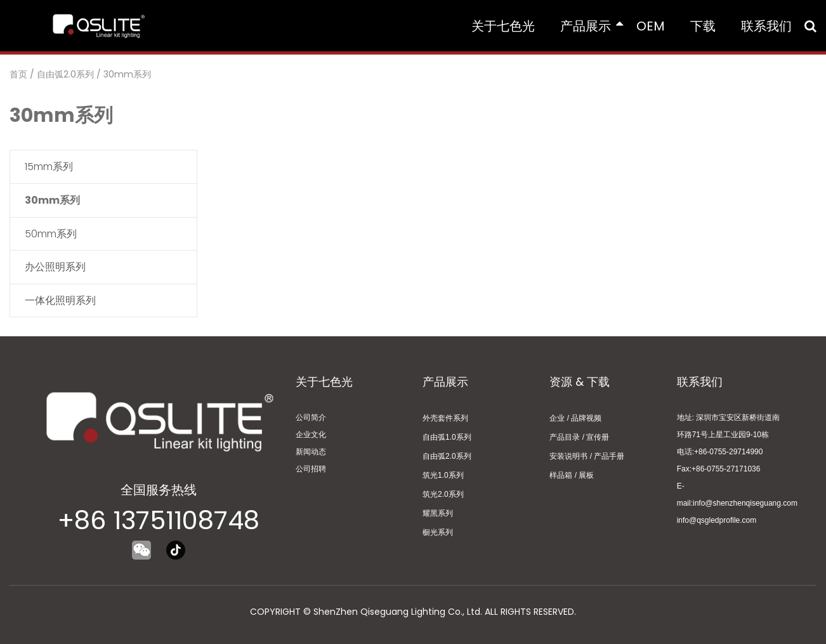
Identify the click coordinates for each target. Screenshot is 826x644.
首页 (18, 74)
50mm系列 (51, 234)
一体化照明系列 (60, 300)
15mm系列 (49, 167)
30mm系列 (127, 74)
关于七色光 (503, 26)
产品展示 (592, 26)
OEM (651, 26)
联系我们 (766, 26)
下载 (703, 26)
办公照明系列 (55, 267)
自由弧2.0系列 (65, 74)
